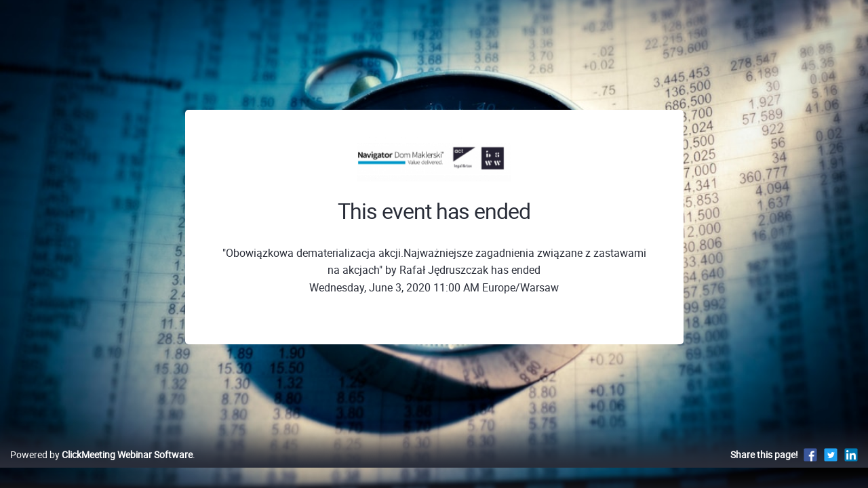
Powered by (101, 469)
